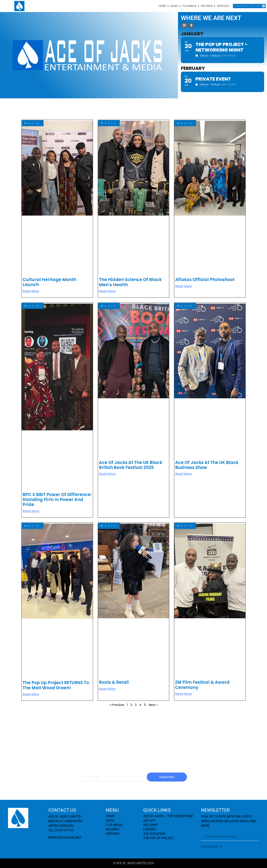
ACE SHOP (150, 825)
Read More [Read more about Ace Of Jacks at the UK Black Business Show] (183, 474)
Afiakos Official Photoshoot (205, 280)
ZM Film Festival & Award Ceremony (202, 685)
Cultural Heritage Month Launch (49, 282)
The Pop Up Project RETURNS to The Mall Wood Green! (56, 685)
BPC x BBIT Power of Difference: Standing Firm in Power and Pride (57, 500)
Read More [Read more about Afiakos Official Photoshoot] (183, 286)
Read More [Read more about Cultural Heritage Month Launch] (31, 291)
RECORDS (207, 6)
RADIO (174, 6)
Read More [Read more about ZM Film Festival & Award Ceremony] (183, 694)
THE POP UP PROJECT (159, 838)
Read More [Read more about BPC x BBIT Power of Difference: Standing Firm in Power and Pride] (31, 511)
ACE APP (149, 821)
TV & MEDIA (189, 6)
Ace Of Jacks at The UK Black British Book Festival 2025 (131, 465)
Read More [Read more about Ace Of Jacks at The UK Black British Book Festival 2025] (107, 474)
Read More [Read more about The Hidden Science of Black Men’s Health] (107, 291)
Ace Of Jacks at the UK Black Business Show (207, 465)
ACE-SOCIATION (154, 834)
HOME (162, 6)
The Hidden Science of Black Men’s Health (130, 282)
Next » (153, 705)
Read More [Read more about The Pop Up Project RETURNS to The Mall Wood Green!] (31, 694)
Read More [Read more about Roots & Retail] (107, 689)
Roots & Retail (114, 682)
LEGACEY (150, 829)
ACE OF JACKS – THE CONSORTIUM (168, 816)
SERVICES (223, 6)
